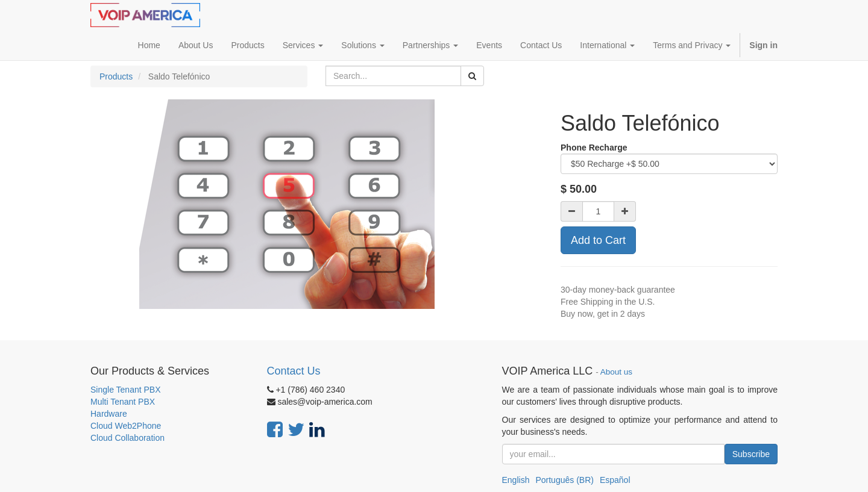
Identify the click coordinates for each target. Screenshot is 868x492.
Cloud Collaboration (127, 438)
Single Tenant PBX (126, 390)
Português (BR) (564, 480)
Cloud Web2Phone (126, 426)
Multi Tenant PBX (123, 402)
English (516, 480)
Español (615, 480)
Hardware (109, 414)
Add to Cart (598, 240)
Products (116, 76)
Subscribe (751, 454)
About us (616, 372)
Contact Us (294, 371)
